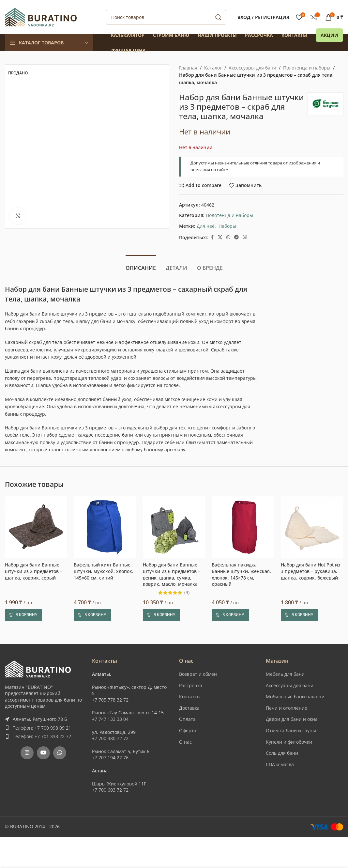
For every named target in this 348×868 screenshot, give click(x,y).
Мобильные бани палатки (295, 697)
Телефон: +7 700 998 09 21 (42, 728)
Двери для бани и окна (292, 719)
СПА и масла (280, 764)
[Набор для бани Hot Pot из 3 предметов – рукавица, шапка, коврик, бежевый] (312, 527)
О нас (185, 742)
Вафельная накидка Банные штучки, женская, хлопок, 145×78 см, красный (241, 574)
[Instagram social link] (27, 753)
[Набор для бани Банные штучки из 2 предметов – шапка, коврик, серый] (36, 527)
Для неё (206, 226)
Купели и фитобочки (289, 742)
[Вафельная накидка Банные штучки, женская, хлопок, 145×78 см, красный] (243, 527)
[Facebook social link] (212, 237)
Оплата (187, 719)
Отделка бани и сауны (291, 730)
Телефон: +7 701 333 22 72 (42, 736)
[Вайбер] (245, 237)
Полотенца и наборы (307, 68)
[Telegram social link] (236, 237)
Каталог (213, 68)
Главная (188, 68)
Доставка (189, 708)
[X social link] (220, 237)
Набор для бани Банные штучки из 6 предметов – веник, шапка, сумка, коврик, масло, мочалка (172, 574)
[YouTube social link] (43, 753)
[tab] (141, 265)
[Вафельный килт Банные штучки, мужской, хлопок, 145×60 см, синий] (105, 527)
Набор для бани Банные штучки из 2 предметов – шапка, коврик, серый (34, 571)
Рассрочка (191, 685)
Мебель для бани (285, 674)
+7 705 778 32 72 (110, 700)
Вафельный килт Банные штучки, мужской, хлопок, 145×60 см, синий (104, 571)
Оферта (188, 730)
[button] (23, 615)
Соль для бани (282, 753)
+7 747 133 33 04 (110, 719)
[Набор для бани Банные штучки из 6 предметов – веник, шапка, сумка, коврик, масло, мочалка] (174, 527)
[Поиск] (166, 17)
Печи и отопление (287, 708)
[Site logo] (41, 16)
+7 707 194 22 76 (110, 758)
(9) (187, 593)
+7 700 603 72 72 (110, 790)
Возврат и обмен (198, 674)
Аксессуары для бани (252, 68)
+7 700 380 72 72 (110, 738)
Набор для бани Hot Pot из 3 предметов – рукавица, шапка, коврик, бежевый (310, 571)
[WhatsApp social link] (228, 237)
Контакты (190, 697)
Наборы (227, 226)
